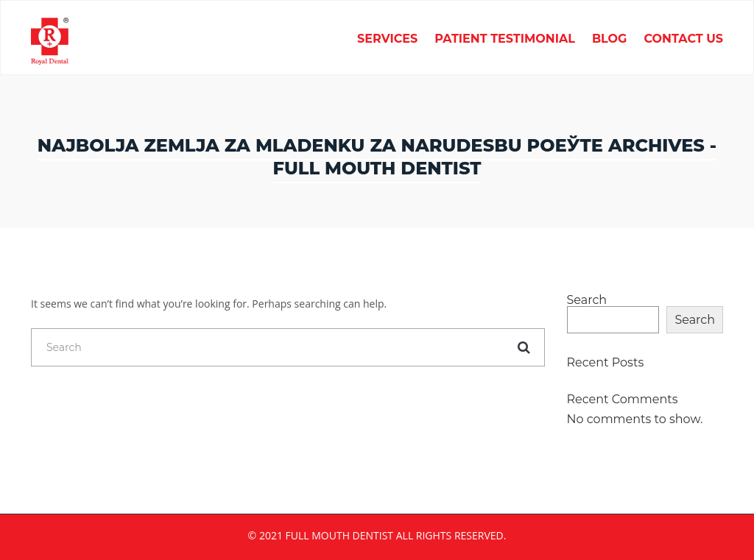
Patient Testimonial (505, 39)
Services (387, 39)
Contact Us (683, 39)
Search (587, 300)
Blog (610, 39)
